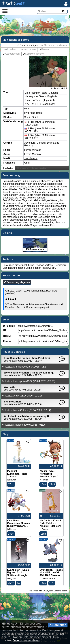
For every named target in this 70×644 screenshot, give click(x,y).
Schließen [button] (58, 625)
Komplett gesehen (35, 54)
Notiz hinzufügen (29, 45)
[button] (5, 11)
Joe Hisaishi (31, 158)
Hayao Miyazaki (33, 150)
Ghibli (27, 163)
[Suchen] (63, 11)
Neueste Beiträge (14, 352)
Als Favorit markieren (55, 45)
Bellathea (40, 291)
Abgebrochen (12, 54)
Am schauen (29, 49)
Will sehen (11, 49)
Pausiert (46, 49)
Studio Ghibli (31, 117)
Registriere (61, 265)
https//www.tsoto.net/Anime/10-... (36, 326)
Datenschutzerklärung (27, 640)
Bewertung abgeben (17, 282)
